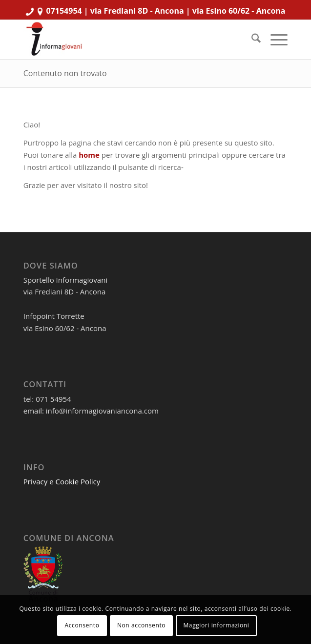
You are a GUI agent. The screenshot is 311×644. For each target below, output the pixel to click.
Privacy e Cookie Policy (62, 481)
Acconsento (82, 625)
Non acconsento (141, 625)
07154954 (64, 11)
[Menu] (274, 40)
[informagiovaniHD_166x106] (129, 40)
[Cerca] (251, 40)
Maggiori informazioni (216, 625)
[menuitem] (251, 40)
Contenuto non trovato (65, 73)
